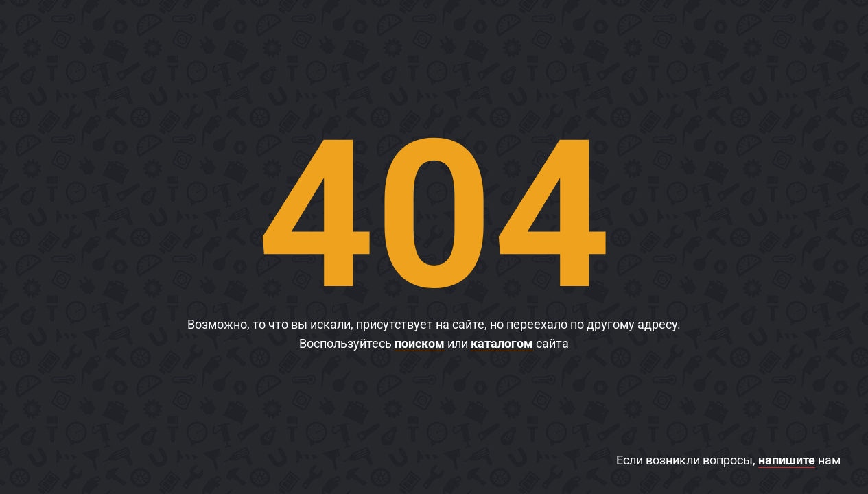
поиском (420, 343)
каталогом (502, 343)
